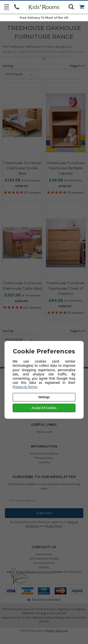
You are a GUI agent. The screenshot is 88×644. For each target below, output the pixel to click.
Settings (44, 397)
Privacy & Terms (25, 387)
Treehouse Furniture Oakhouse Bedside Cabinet (66, 168)
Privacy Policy (44, 458)
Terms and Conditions (44, 453)
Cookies (44, 462)
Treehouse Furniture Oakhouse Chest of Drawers (66, 288)
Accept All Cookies (44, 408)
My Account (44, 432)
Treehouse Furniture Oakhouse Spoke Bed (22, 168)
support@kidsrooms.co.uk (34, 572)
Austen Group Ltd (57, 631)
